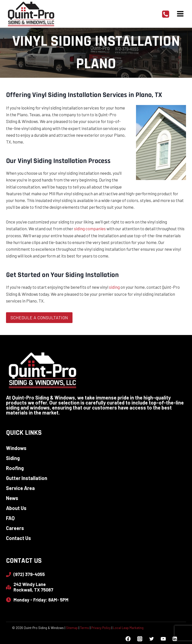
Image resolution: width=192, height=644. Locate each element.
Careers (15, 528)
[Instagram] (140, 639)
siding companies (90, 228)
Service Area (20, 488)
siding (114, 287)
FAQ (10, 518)
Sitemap (72, 628)
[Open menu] (180, 14)
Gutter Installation (27, 478)
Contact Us (18, 538)
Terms (84, 628)
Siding (13, 458)
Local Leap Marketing (128, 628)
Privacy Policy (101, 628)
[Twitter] (151, 639)
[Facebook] (128, 639)
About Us (16, 508)
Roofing (15, 468)
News (12, 498)
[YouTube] (163, 639)
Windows (16, 448)
